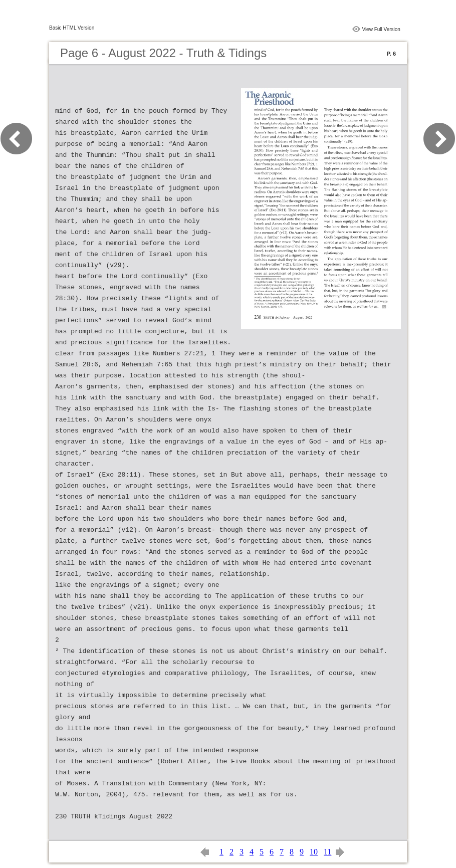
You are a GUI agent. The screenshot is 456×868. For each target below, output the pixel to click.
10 (314, 852)
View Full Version (381, 29)
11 (327, 852)
